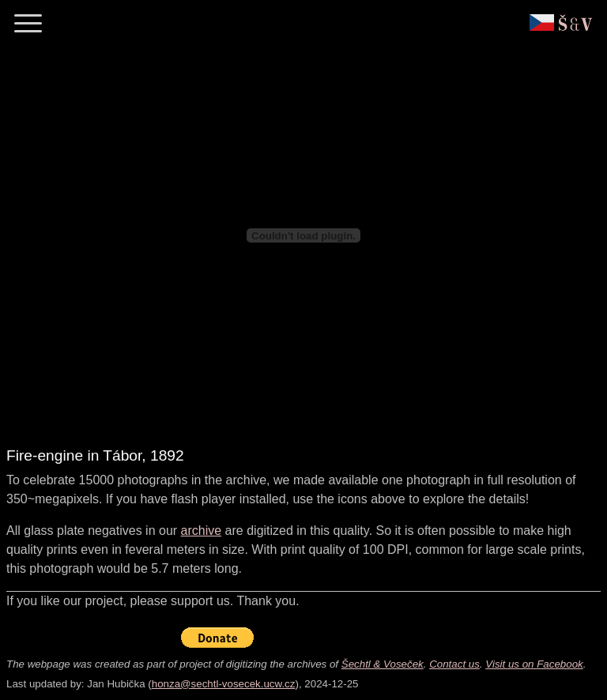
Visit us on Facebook (534, 664)
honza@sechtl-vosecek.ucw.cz (224, 684)
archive (202, 531)
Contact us (454, 664)
